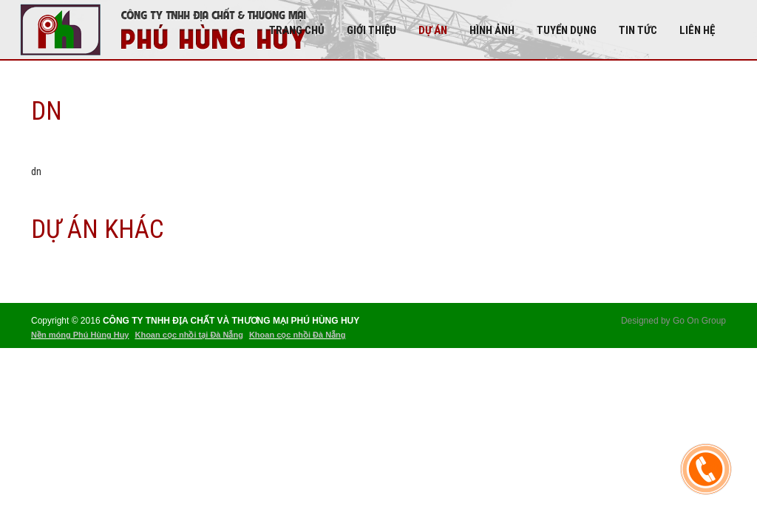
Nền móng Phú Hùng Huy (80, 335)
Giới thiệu (371, 30)
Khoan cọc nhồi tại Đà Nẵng (189, 335)
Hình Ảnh (492, 30)
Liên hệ (697, 30)
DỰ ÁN (433, 30)
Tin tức (638, 30)
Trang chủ (297, 30)
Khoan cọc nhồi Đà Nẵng (298, 335)
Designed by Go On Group (673, 321)
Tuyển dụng (567, 30)
